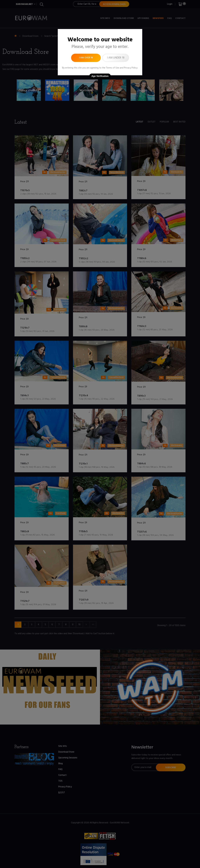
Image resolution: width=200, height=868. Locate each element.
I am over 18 (86, 58)
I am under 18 (116, 58)
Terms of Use (113, 68)
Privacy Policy (131, 68)
